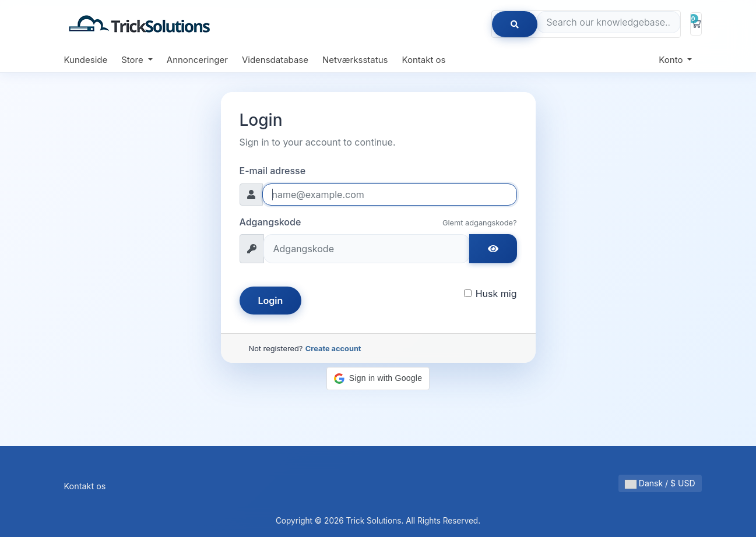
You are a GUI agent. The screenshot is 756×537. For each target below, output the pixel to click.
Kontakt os (423, 60)
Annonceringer (197, 60)
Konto (672, 60)
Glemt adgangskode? (480, 223)
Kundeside (86, 60)
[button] (378, 379)
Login (271, 301)
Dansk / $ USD (660, 483)
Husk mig (496, 294)
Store (133, 60)
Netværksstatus (355, 60)
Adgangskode (270, 222)
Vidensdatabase (275, 60)
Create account (333, 349)
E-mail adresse (273, 171)
